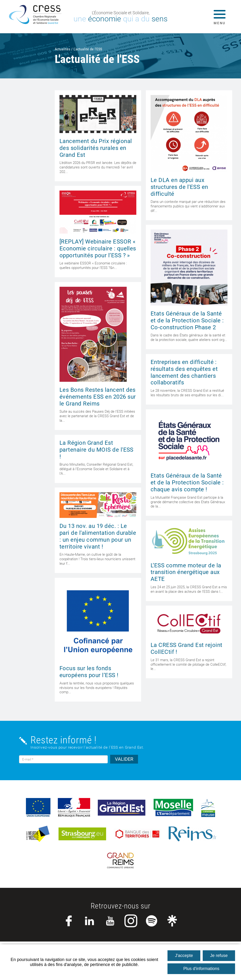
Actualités (62, 49)
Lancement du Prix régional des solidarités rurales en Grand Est (96, 148)
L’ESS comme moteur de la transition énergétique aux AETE (186, 572)
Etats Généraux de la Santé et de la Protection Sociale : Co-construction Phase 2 (187, 320)
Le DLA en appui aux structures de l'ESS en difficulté (179, 187)
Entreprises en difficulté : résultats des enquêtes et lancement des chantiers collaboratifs (184, 372)
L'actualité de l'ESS (88, 49)
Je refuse (219, 956)
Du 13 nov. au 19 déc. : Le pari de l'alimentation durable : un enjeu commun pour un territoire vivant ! (98, 536)
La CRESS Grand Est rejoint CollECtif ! (186, 648)
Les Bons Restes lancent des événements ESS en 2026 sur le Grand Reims (98, 397)
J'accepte (184, 956)
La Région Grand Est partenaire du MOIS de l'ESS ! (96, 450)
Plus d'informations (201, 969)
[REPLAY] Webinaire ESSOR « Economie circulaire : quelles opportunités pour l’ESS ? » (98, 249)
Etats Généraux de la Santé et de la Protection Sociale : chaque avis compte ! (187, 483)
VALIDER (124, 759)
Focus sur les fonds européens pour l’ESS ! (89, 672)
